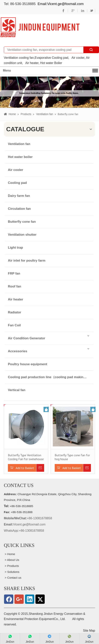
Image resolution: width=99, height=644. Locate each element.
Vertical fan (17, 390)
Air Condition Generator (27, 338)
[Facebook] (9, 599)
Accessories (18, 351)
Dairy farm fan (19, 196)
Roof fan (15, 286)
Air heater (16, 299)
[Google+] (19, 599)
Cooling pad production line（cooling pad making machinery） (51, 377)
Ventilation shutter (22, 234)
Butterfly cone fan (22, 221)
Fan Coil (14, 325)
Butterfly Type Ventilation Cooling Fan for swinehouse (26, 457)
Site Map (89, 630)
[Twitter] (40, 599)
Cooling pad (17, 183)
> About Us (12, 560)
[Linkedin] (30, 599)
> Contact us (13, 578)
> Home (9, 554)
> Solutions (12, 572)
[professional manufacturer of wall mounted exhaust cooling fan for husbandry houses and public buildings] (40, 27)
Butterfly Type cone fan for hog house (72, 457)
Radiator (15, 312)
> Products (11, 566)
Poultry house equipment (28, 364)
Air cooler (16, 170)
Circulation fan (19, 209)
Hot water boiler (20, 157)
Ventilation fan (19, 144)
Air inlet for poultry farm (27, 260)
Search (91, 50)
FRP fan (14, 273)
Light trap (15, 247)
